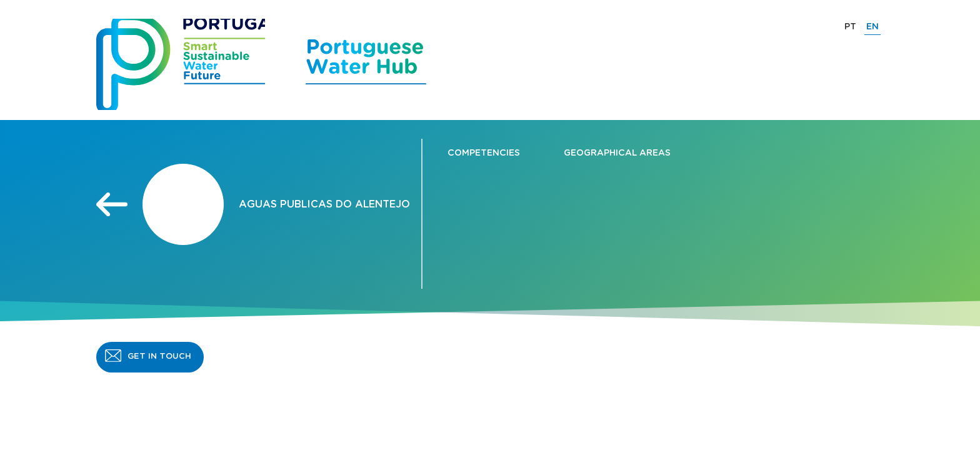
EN (872, 27)
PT (850, 27)
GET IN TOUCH (159, 357)
